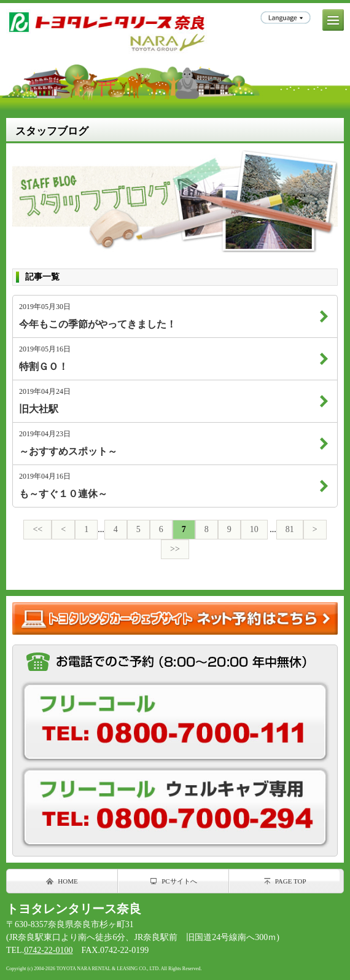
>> (175, 549)
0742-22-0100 (48, 950)
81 (290, 529)
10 (254, 529)
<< (37, 529)
